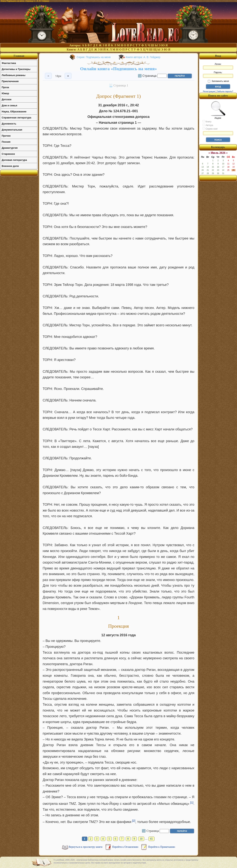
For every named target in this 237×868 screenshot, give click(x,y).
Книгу (207, 121)
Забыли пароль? (225, 91)
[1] (192, 802)
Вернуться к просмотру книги (86, 847)
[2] (134, 821)
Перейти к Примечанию (162, 847)
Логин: (218, 66)
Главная (19, 56)
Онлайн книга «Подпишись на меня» (119, 69)
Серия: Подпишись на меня (94, 57)
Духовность (9, 124)
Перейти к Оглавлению (126, 847)
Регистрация (209, 91)
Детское (7, 99)
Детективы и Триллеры (16, 69)
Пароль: (218, 75)
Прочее (6, 136)
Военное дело (10, 166)
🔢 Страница (147, 75)
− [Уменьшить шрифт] (48, 76)
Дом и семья (9, 105)
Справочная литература (16, 118)
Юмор (5, 93)
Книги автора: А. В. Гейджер (143, 57)
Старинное (8, 154)
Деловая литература (14, 160)
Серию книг (210, 129)
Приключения (10, 81)
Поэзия (6, 142)
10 (141, 839)
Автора (208, 125)
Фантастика (9, 63)
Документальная (12, 130)
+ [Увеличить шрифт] (68, 76)
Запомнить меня (218, 81)
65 (151, 839)
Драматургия (10, 148)
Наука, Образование (14, 112)
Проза (5, 87)
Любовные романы (14, 75)
